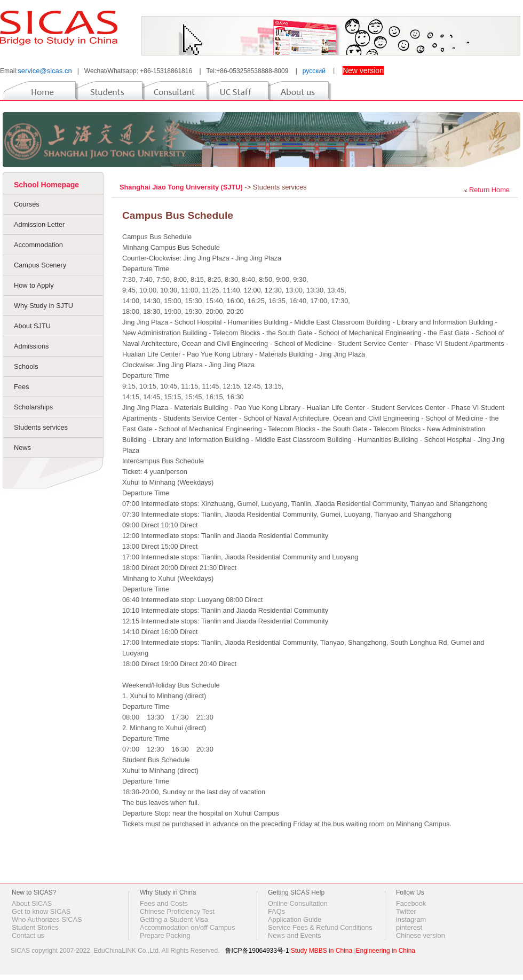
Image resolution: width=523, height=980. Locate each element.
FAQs (276, 911)
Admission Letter (39, 224)
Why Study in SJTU (43, 306)
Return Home (489, 190)
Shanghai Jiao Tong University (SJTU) (182, 187)
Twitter (406, 911)
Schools (26, 366)
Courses (27, 204)
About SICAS (32, 903)
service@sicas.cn (45, 71)
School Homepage (46, 185)
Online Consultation (298, 903)
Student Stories (35, 927)
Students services (41, 427)
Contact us (28, 935)
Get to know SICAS (41, 911)
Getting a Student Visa (174, 919)
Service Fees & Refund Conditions (320, 927)
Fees (21, 387)
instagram (411, 919)
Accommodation (38, 245)
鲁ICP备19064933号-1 (257, 951)
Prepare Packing (165, 935)
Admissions (31, 346)
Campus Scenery (40, 265)
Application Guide (295, 919)
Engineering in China (386, 951)
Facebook (411, 903)
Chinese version (421, 935)
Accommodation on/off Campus (187, 927)
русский (314, 71)
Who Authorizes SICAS (47, 919)
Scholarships (33, 407)
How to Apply (34, 285)
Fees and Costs (164, 903)
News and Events (295, 935)
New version (363, 70)
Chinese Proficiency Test (177, 911)
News (22, 448)
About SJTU (32, 326)
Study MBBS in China (322, 951)
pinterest (409, 927)
